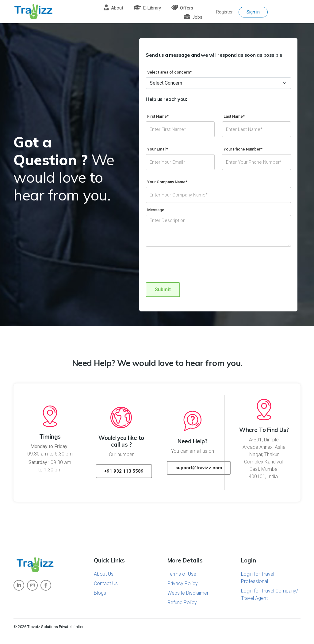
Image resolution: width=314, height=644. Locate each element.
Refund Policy (182, 602)
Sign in (253, 12)
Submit (163, 290)
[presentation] (192, 265)
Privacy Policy (183, 583)
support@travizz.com (199, 468)
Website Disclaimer (188, 593)
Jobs (193, 17)
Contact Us (106, 583)
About (113, 8)
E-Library (147, 8)
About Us (104, 574)
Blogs (100, 593)
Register (224, 12)
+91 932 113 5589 (124, 471)
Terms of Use (182, 574)
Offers (182, 8)
